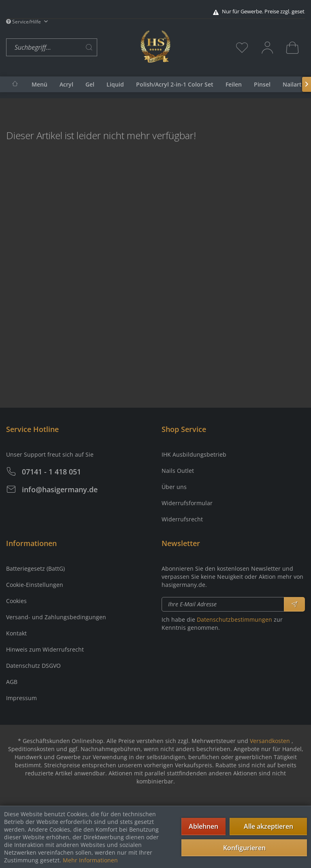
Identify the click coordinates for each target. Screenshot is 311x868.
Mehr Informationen (90, 860)
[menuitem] (71, 48)
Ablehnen (203, 826)
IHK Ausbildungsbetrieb (194, 454)
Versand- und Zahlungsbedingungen (56, 617)
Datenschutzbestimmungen (234, 619)
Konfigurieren (244, 848)
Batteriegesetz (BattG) (35, 568)
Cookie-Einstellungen (35, 585)
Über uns (174, 487)
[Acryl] (66, 84)
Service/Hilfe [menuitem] (24, 22)
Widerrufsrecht (182, 519)
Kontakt (16, 633)
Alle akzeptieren (268, 826)
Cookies (16, 601)
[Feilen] (234, 84)
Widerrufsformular (187, 503)
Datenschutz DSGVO (33, 666)
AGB (12, 682)
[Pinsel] (262, 84)
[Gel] (90, 84)
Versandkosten (270, 741)
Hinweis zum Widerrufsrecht (45, 649)
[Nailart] (292, 84)
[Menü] (39, 84)
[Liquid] (115, 84)
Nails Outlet (178, 471)
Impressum (21, 698)
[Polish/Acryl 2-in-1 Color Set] (175, 84)
